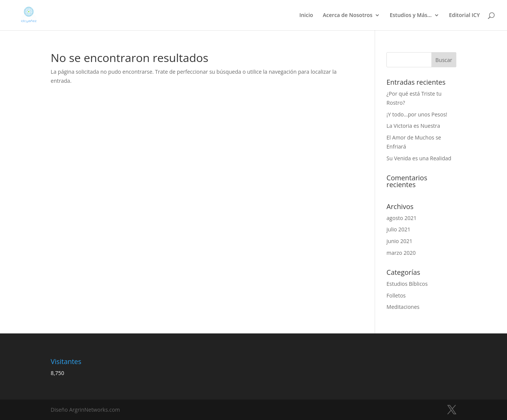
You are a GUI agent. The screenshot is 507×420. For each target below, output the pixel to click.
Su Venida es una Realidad (419, 158)
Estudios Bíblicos (407, 284)
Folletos (396, 295)
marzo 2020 (401, 253)
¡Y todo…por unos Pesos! (417, 114)
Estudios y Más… (411, 15)
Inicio (306, 15)
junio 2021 (399, 241)
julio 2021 (398, 229)
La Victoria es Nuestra (413, 126)
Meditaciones (403, 307)
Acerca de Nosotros (348, 15)
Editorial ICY (464, 15)
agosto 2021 (402, 218)
